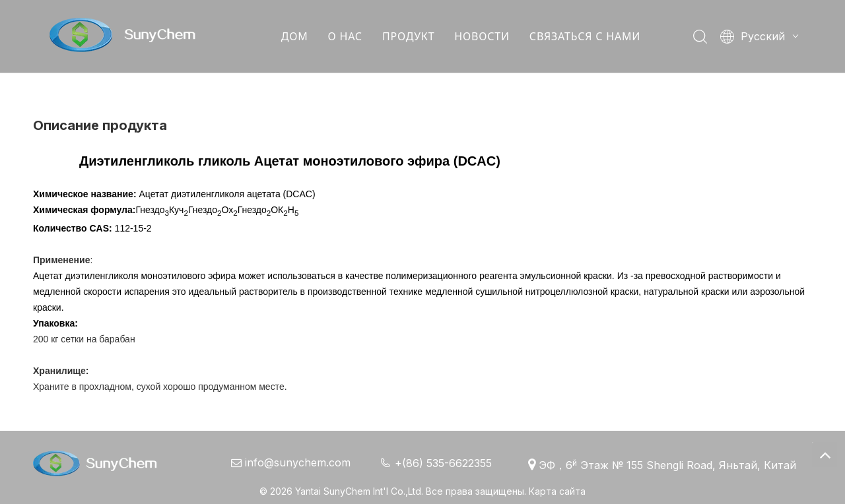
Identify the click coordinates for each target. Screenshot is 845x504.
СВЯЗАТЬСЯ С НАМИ (584, 36)
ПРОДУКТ (408, 36)
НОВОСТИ (481, 36)
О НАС (345, 36)
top (825, 455)
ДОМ (294, 36)
